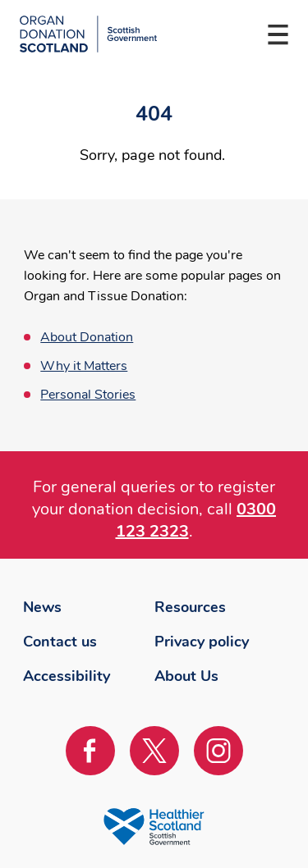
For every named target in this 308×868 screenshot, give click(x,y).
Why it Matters (84, 366)
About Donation (87, 337)
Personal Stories (88, 395)
